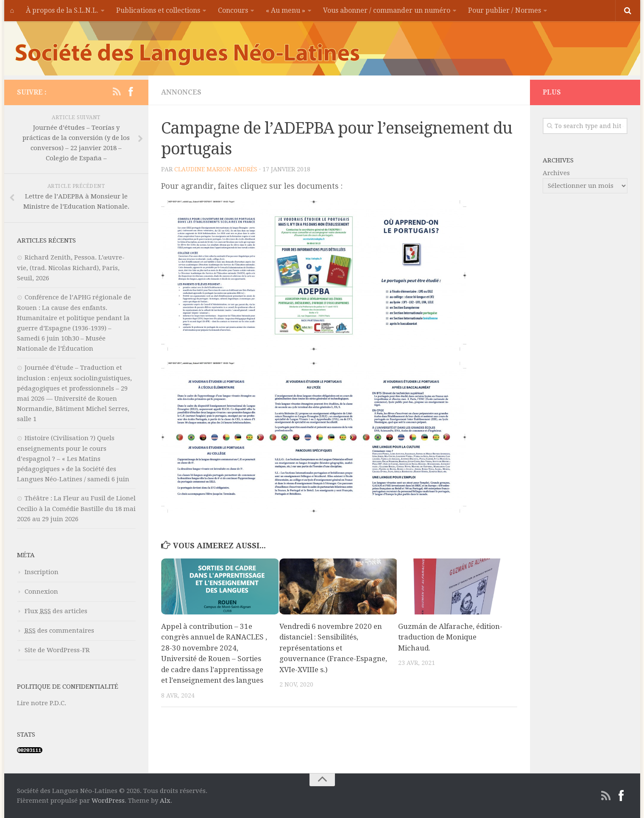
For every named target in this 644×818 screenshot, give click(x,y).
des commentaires (59, 631)
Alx (165, 801)
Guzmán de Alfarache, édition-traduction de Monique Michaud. (450, 637)
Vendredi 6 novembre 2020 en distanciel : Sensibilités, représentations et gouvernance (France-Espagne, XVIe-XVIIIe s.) (333, 648)
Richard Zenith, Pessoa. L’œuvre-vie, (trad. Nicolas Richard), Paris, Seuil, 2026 (71, 268)
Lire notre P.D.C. (42, 703)
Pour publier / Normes (505, 10)
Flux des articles (56, 611)
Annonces (181, 92)
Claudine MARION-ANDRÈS (216, 169)
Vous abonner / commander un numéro (387, 10)
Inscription (42, 572)
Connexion (41, 592)
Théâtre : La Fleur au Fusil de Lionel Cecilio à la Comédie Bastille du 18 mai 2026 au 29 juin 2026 (76, 509)
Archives (556, 173)
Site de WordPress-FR (57, 650)
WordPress (108, 801)
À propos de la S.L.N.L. (62, 10)
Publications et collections (158, 10)
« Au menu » (286, 10)
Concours (233, 10)
